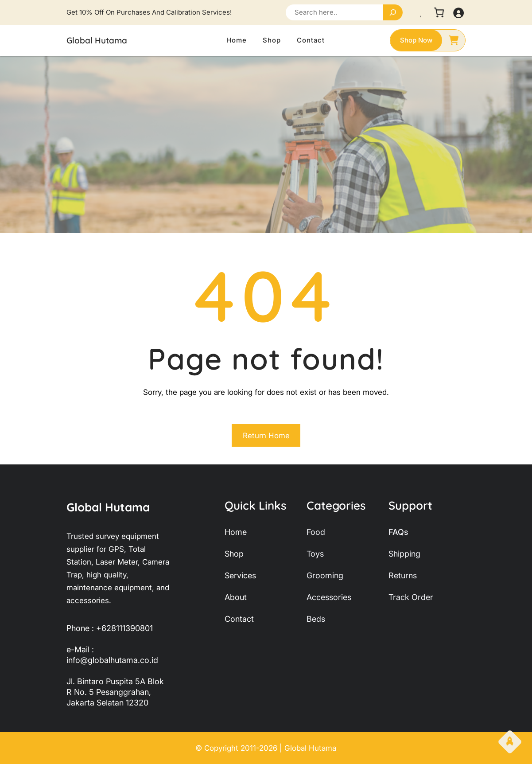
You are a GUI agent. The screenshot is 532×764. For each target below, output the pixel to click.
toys (315, 554)
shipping (404, 554)
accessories (329, 597)
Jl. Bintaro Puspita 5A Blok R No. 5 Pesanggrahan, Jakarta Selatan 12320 (115, 692)
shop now (416, 40)
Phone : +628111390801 (110, 628)
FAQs (398, 532)
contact (239, 619)
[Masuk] (458, 13)
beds (316, 619)
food (316, 532)
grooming (325, 575)
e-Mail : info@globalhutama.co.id (112, 655)
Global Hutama (97, 40)
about (236, 597)
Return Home (266, 436)
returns (403, 575)
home (236, 532)
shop (234, 554)
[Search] (393, 12)
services (240, 575)
